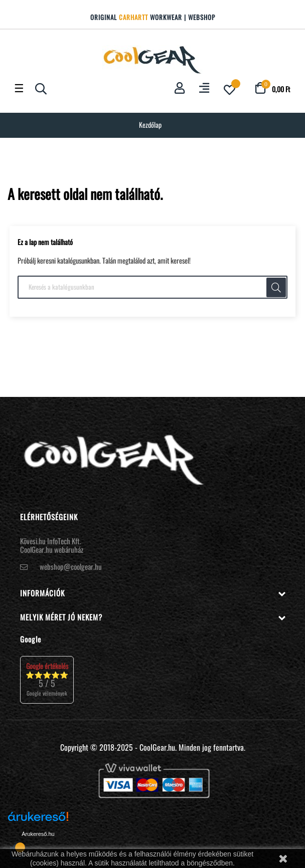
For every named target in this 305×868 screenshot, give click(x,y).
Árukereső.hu (38, 834)
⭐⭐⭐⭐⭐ (47, 679)
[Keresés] (152, 287)
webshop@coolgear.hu (71, 566)
